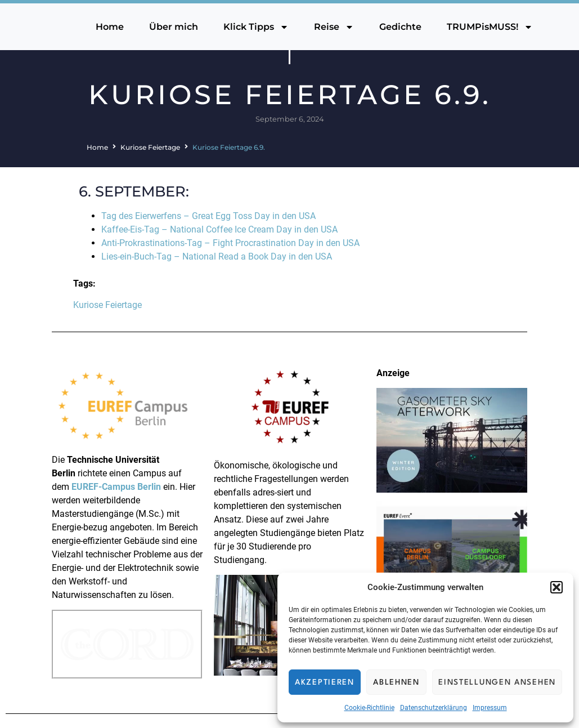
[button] (556, 587)
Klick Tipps (256, 27)
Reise (334, 27)
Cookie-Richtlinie (369, 708)
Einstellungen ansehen (497, 682)
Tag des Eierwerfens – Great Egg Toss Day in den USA (208, 216)
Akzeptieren (325, 682)
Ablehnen (396, 682)
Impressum (490, 708)
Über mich (174, 27)
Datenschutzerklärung (434, 708)
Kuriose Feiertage (150, 147)
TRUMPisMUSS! (490, 27)
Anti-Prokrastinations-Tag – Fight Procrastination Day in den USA (230, 243)
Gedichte (400, 27)
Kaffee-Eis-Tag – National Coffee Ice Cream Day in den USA (219, 229)
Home (110, 27)
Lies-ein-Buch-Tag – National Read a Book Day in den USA (217, 256)
